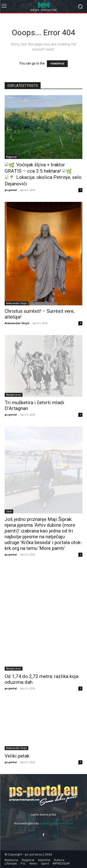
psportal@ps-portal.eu (57, 823)
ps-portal (11, 190)
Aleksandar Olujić (16, 303)
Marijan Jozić (14, 395)
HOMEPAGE (57, 64)
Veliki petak (17, 756)
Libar (9, 511)
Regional (11, 157)
